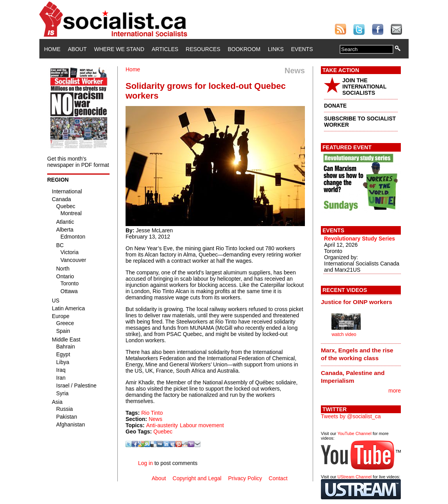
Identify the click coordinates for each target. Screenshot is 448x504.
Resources (203, 49)
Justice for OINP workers (357, 302)
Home (52, 49)
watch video (344, 334)
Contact (278, 478)
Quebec (163, 431)
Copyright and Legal (197, 478)
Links (276, 49)
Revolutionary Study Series (359, 239)
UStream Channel (355, 477)
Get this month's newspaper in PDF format (78, 162)
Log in (145, 463)
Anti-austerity (162, 425)
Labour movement (202, 425)
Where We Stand (119, 49)
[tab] (361, 302)
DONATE (335, 106)
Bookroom (244, 49)
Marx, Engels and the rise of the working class (357, 354)
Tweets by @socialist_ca (351, 416)
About (77, 49)
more (395, 391)
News (155, 419)
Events (302, 49)
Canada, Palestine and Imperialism (353, 377)
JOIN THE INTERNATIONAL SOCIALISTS (364, 87)
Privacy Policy (245, 478)
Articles (165, 49)
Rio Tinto (152, 413)
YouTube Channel (354, 433)
